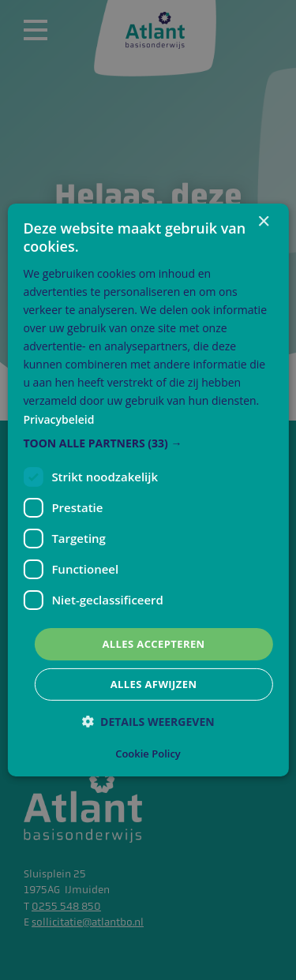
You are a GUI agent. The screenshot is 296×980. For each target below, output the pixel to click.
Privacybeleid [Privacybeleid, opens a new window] (58, 419)
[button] (148, 443)
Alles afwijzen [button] (154, 684)
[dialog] (148, 490)
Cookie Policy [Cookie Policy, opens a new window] (148, 754)
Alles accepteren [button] (153, 644)
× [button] (263, 222)
